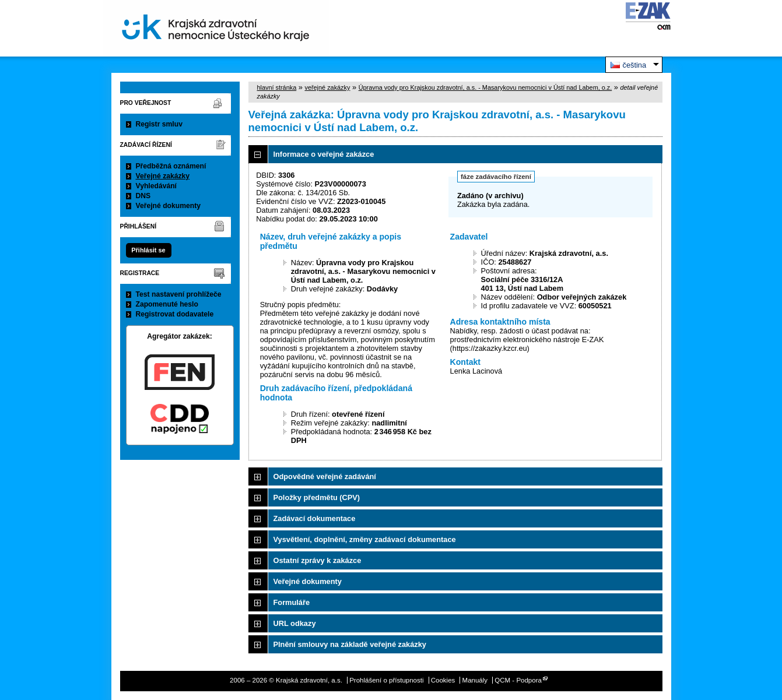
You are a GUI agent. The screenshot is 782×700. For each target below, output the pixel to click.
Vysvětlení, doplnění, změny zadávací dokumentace (365, 539)
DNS (143, 196)
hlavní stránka (277, 87)
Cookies (443, 680)
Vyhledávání (157, 186)
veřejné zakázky (327, 87)
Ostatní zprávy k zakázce (318, 560)
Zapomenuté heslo (167, 304)
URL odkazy (295, 623)
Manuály (475, 680)
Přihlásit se (148, 250)
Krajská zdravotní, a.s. (216, 28)
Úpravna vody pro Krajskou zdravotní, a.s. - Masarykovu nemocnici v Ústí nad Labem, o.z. (485, 87)
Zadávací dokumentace (315, 518)
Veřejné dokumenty (168, 206)
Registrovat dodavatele (175, 314)
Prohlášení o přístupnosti (386, 680)
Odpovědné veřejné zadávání (325, 476)
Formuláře (292, 602)
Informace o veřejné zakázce (324, 154)
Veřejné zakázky (163, 176)
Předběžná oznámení (171, 166)
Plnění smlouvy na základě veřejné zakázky (350, 644)
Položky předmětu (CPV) (317, 497)
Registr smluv (159, 124)
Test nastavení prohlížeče (179, 294)
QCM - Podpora (518, 680)
